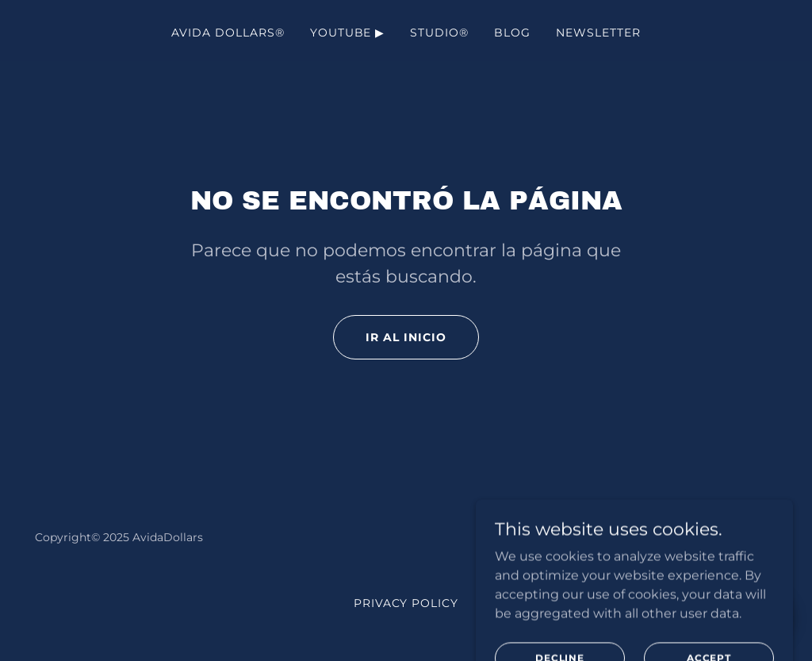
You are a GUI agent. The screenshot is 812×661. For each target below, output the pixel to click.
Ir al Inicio (406, 337)
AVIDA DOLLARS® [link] (228, 33)
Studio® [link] (439, 33)
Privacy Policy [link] (406, 603)
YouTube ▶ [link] (348, 33)
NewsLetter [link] (598, 33)
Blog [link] (512, 33)
